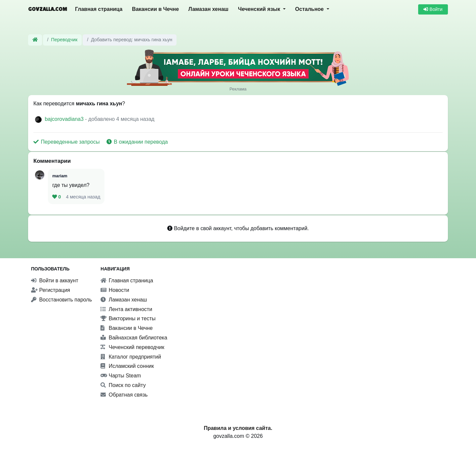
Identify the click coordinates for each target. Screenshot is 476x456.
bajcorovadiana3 (65, 119)
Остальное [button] (310, 9)
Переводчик (64, 40)
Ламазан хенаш (208, 9)
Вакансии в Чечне (155, 9)
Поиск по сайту (123, 385)
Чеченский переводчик (132, 347)
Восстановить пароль (61, 300)
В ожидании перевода (137, 142)
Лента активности (126, 309)
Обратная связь (124, 395)
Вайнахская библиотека (134, 338)
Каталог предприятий (131, 357)
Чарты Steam (121, 376)
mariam (60, 176)
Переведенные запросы (67, 142)
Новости (115, 290)
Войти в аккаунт (55, 281)
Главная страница (99, 9)
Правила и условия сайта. (238, 428)
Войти (433, 9)
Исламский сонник (127, 366)
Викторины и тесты (128, 318)
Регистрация (51, 290)
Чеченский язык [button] (260, 9)
